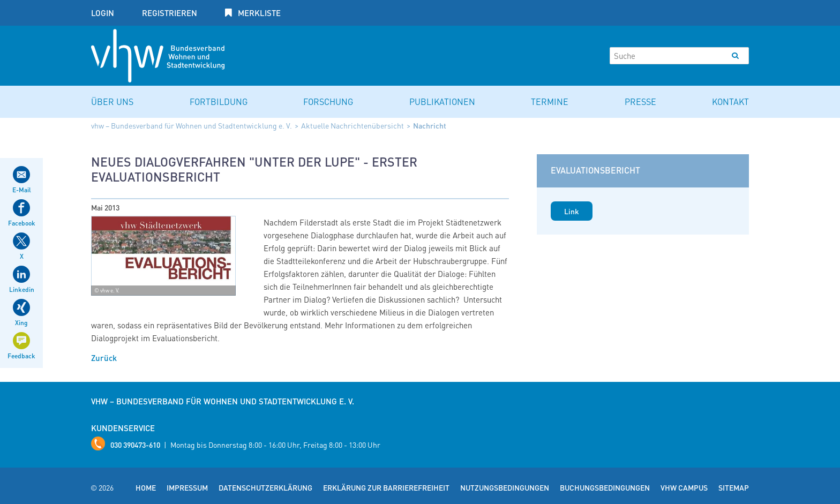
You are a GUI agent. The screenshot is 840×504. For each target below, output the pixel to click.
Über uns (112, 101)
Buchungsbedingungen (605, 487)
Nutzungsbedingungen (505, 487)
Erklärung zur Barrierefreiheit (386, 487)
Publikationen (442, 101)
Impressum (187, 487)
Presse (640, 101)
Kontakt (730, 101)
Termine (550, 101)
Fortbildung (219, 101)
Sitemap (734, 487)
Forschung (328, 101)
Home (146, 487)
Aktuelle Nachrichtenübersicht (352, 125)
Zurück (104, 358)
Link (572, 211)
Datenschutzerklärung (265, 487)
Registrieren (170, 13)
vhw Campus (684, 487)
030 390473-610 (135, 445)
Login (103, 13)
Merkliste (258, 13)
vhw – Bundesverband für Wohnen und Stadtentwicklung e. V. (192, 125)
